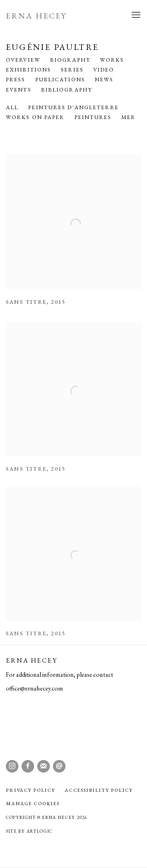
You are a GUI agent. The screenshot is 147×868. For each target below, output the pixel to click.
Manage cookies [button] (33, 804)
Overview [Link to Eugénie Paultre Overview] (23, 60)
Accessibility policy (99, 790)
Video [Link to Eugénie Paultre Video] (104, 70)
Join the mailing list (44, 766)
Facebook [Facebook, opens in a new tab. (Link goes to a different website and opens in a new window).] (28, 766)
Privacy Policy (31, 790)
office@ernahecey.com (34, 688)
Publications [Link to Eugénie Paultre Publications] (60, 79)
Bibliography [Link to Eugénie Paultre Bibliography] (67, 90)
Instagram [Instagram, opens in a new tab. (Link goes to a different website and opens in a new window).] (12, 766)
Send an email (59, 766)
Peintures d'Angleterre (73, 107)
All (12, 107)
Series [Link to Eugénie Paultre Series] (72, 70)
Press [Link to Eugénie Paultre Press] (16, 79)
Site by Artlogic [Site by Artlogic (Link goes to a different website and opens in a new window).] (29, 831)
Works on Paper (35, 117)
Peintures (93, 117)
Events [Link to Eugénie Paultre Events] (19, 90)
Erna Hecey (36, 16)
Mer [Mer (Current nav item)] (129, 117)
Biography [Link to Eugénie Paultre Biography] (70, 60)
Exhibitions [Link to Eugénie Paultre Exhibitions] (28, 70)
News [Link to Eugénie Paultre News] (104, 79)
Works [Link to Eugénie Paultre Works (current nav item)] (112, 60)
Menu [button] (135, 15)
